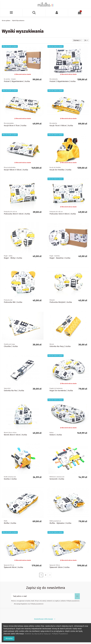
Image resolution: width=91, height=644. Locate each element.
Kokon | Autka (56, 435)
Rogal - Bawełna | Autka (60, 258)
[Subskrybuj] (77, 596)
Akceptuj (9, 638)
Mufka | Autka (10, 523)
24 (86, 40)
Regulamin (24, 604)
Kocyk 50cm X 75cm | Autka (15, 126)
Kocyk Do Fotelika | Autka (60, 170)
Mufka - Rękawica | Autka (60, 523)
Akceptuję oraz (29, 604)
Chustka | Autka (11, 346)
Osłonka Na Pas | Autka (14, 391)
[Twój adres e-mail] (43, 596)
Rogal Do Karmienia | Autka (61, 391)
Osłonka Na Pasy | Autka (60, 346)
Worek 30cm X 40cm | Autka (15, 435)
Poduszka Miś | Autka (13, 302)
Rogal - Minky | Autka (13, 258)
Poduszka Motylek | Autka (61, 302)
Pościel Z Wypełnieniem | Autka (17, 81)
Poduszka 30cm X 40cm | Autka (17, 214)
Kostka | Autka (10, 479)
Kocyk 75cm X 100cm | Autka (61, 126)
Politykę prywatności (37, 604)
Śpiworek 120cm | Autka (60, 567)
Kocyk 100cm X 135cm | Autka (16, 170)
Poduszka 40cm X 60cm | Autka (63, 214)
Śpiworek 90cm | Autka (13, 567)
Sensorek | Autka (57, 479)
